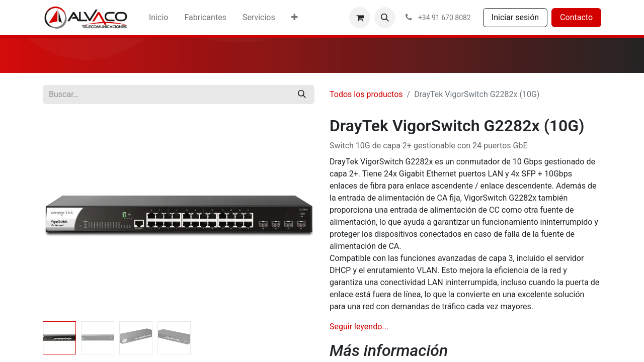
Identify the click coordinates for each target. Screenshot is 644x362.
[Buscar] (302, 95)
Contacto (576, 17)
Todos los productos (366, 94)
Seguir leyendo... (359, 327)
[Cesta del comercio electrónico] (360, 18)
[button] (385, 18)
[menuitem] (158, 18)
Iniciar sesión (515, 17)
